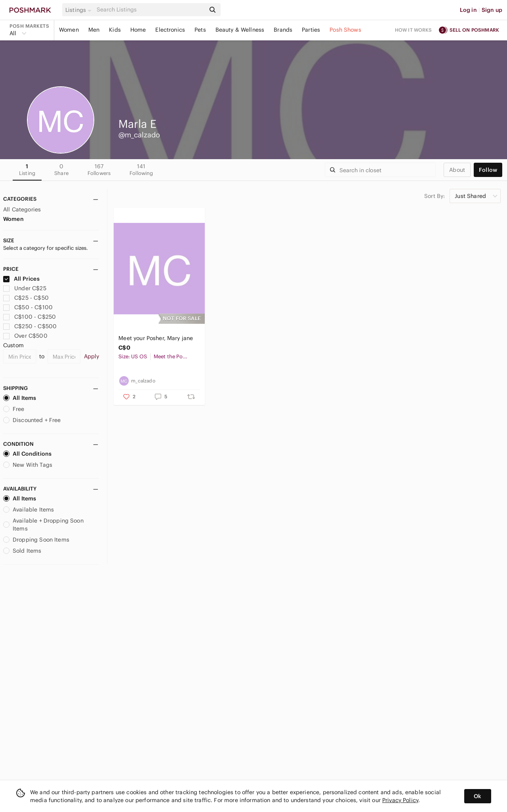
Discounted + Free (32, 420)
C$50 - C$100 (28, 307)
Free (14, 409)
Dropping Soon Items (36, 540)
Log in (468, 10)
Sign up (492, 10)
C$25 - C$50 (26, 298)
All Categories (22, 209)
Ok (477, 796)
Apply (92, 356)
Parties (311, 30)
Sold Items (22, 551)
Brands (283, 30)
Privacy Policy (400, 800)
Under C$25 (25, 288)
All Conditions (27, 454)
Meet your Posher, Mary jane (156, 338)
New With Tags (28, 465)
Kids (115, 30)
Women (69, 30)
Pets (200, 30)
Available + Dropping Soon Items (43, 525)
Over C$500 (25, 336)
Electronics (170, 30)
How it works (414, 30)
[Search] (150, 10)
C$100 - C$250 (30, 317)
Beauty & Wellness (240, 30)
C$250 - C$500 (30, 326)
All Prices (21, 279)
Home (138, 30)
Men (94, 30)
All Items (20, 398)
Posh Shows (345, 30)
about (457, 170)
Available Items (29, 510)
